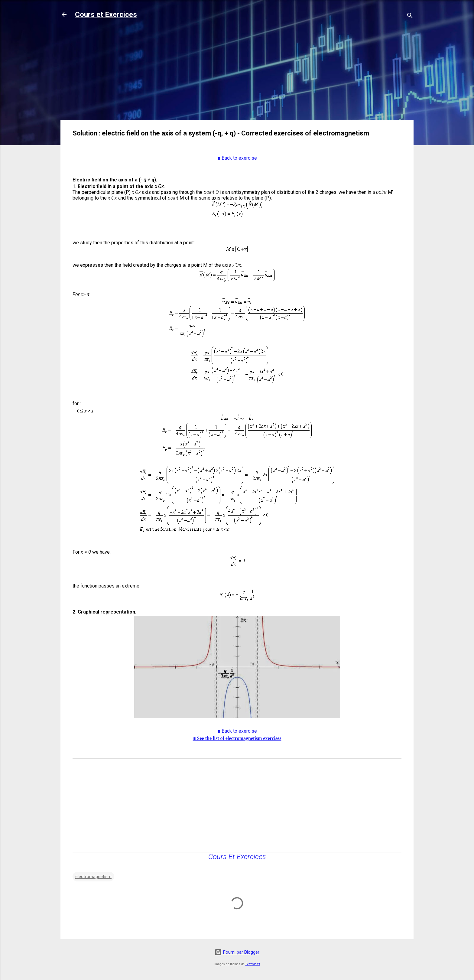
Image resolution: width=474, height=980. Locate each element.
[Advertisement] (237, 73)
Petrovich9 (253, 964)
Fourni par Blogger (237, 952)
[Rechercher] (410, 16)
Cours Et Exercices (237, 857)
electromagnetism (93, 877)
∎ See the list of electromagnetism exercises (237, 738)
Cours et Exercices (106, 15)
